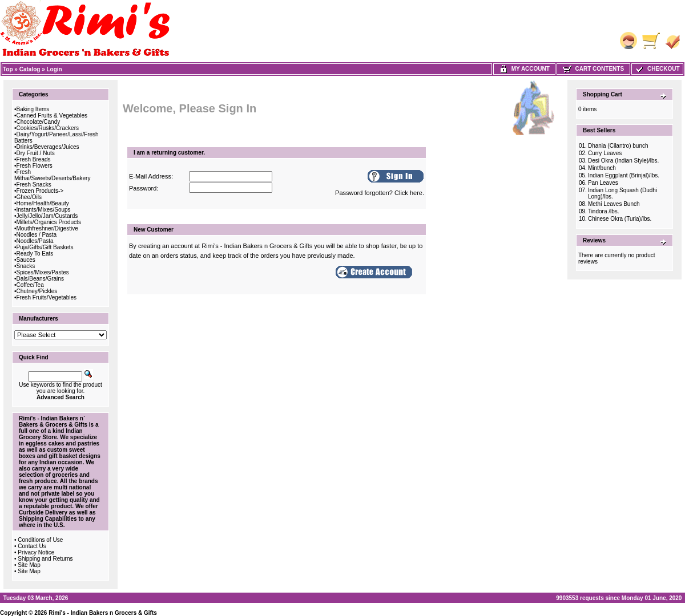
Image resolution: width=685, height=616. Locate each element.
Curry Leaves (605, 153)
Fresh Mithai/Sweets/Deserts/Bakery (52, 175)
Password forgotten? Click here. (380, 193)
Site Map (29, 565)
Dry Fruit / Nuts (36, 153)
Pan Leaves (603, 183)
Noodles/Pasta (35, 241)
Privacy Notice (36, 552)
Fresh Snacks (34, 185)
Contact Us (32, 546)
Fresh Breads (34, 159)
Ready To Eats (35, 254)
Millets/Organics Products (49, 222)
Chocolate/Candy (39, 122)
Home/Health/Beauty (43, 203)
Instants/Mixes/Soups (44, 210)
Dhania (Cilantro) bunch (618, 146)
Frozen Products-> (40, 191)
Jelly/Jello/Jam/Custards (47, 216)
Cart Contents (593, 69)
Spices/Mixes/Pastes (43, 272)
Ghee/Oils (29, 197)
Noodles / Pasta (37, 235)
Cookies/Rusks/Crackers (48, 128)
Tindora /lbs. (604, 211)
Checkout (657, 69)
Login (55, 69)
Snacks (26, 266)
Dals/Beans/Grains (40, 279)
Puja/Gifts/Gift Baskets (45, 247)
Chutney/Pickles (37, 291)
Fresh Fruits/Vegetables (47, 297)
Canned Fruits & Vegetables (52, 116)
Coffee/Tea (30, 285)
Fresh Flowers (35, 166)
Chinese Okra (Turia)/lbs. (620, 219)
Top (8, 69)
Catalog (30, 69)
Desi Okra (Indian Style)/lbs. (624, 161)
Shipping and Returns (45, 559)
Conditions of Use (40, 540)
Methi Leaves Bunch (614, 204)
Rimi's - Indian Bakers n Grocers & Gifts (103, 613)
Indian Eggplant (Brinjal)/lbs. (624, 175)
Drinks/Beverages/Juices (48, 147)
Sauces (26, 260)
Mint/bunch (602, 168)
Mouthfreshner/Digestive (47, 228)
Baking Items (33, 109)
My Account (524, 69)
